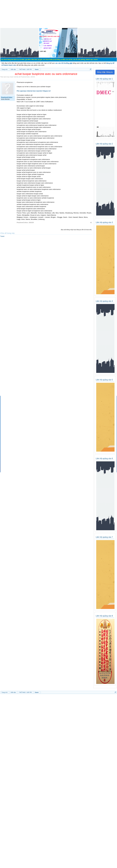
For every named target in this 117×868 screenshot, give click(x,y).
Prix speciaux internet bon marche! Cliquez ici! (34, 91)
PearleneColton (25, 77)
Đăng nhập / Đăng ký (105, 72)
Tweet (2, 236)
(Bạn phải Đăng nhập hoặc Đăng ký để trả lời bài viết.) (76, 230)
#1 (91, 223)
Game (12, 77)
